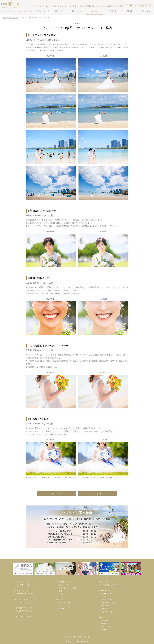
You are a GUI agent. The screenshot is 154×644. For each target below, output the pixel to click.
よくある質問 (118, 6)
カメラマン (105, 597)
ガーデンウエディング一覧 (26, 602)
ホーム (5, 18)
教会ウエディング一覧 (24, 611)
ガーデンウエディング (43, 11)
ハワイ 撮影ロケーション (65, 582)
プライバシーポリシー (109, 612)
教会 (61, 591)
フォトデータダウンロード (41, 6)
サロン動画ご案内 (128, 11)
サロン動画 (105, 606)
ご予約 (130, 6)
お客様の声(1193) (92, 6)
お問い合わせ (145, 6)
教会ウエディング (60, 11)
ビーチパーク (64, 585)
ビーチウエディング (26, 11)
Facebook (105, 621)
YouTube (104, 630)
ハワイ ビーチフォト (21, 582)
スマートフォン (84, 637)
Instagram (105, 624)
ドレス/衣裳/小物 (111, 11)
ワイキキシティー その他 (68, 588)
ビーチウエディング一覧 (25, 594)
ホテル (61, 594)
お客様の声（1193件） (109, 603)
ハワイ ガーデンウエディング (24, 599)
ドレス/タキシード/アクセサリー (68, 608)
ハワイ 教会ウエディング (23, 608)
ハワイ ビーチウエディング (24, 590)
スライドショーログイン (62, 6)
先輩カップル (78, 6)
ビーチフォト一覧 (23, 585)
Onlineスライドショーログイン (110, 585)
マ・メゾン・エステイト (23, 617)
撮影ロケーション (77, 11)
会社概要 (105, 609)
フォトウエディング (9, 11)
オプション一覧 (13, 18)
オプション (94, 11)
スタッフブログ (106, 6)
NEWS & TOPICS (108, 594)
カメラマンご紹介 (145, 11)
